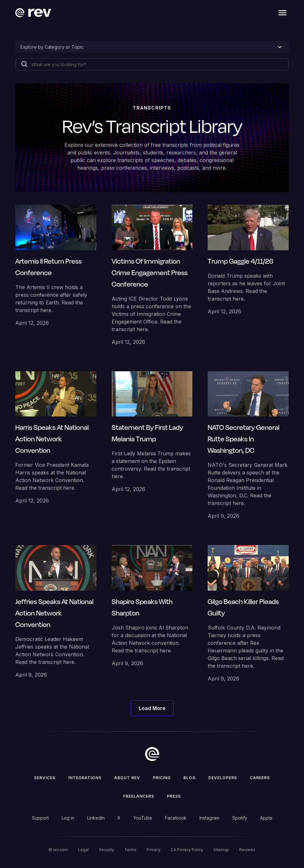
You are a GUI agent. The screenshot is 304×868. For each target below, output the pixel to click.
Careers (260, 778)
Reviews (247, 850)
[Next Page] (152, 708)
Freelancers (139, 796)
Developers (223, 778)
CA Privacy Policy (187, 850)
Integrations (85, 778)
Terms (130, 850)
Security (107, 850)
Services (45, 778)
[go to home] (152, 754)
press (174, 796)
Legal (83, 850)
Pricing (162, 778)
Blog (189, 778)
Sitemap (221, 850)
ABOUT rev (127, 778)
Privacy (154, 850)
